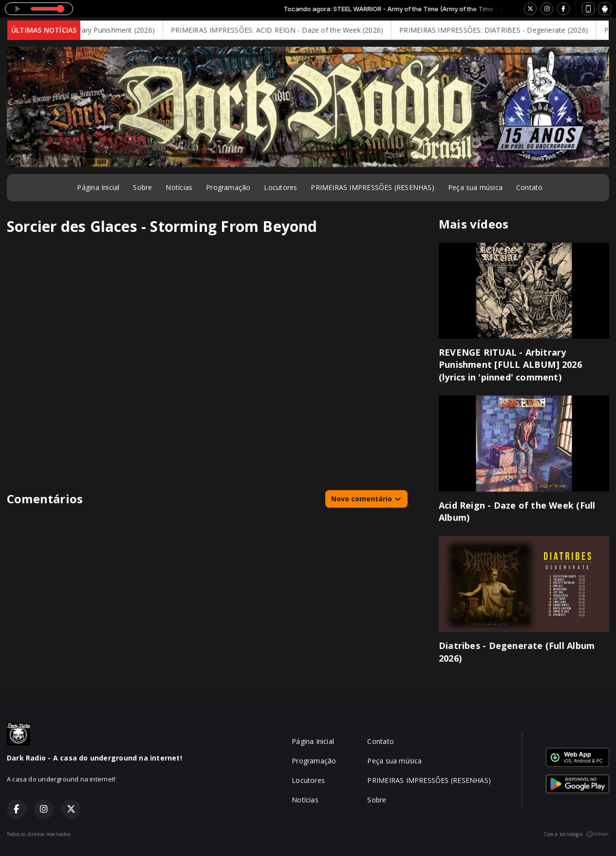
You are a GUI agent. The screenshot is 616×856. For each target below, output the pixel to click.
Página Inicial (98, 187)
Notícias (179, 187)
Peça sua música (475, 187)
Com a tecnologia (576, 834)
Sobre (142, 187)
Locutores (280, 187)
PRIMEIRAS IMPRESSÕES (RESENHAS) (373, 187)
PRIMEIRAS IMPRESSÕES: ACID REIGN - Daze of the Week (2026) (284, 30)
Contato (529, 187)
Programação (228, 187)
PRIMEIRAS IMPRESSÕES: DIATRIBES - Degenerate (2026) (501, 30)
